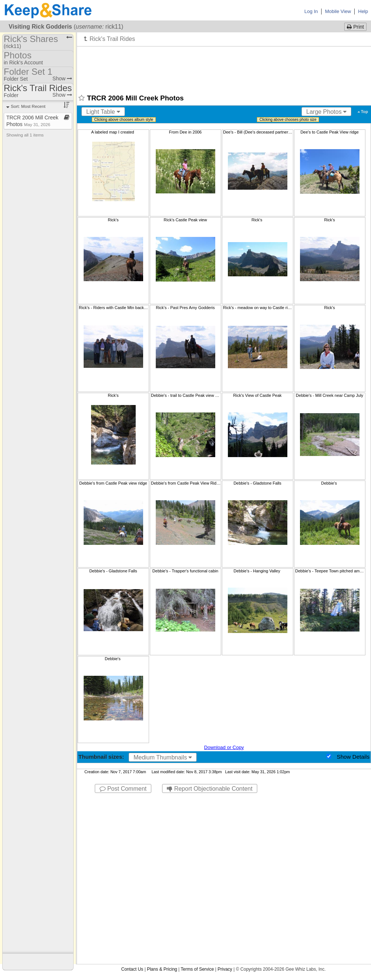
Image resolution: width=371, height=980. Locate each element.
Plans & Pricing (162, 969)
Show (62, 78)
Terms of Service (197, 969)
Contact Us (132, 969)
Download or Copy (224, 747)
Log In (311, 11)
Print (355, 27)
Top (363, 112)
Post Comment (123, 789)
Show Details (353, 757)
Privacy (225, 969)
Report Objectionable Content (210, 789)
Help (363, 11)
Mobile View (338, 11)
